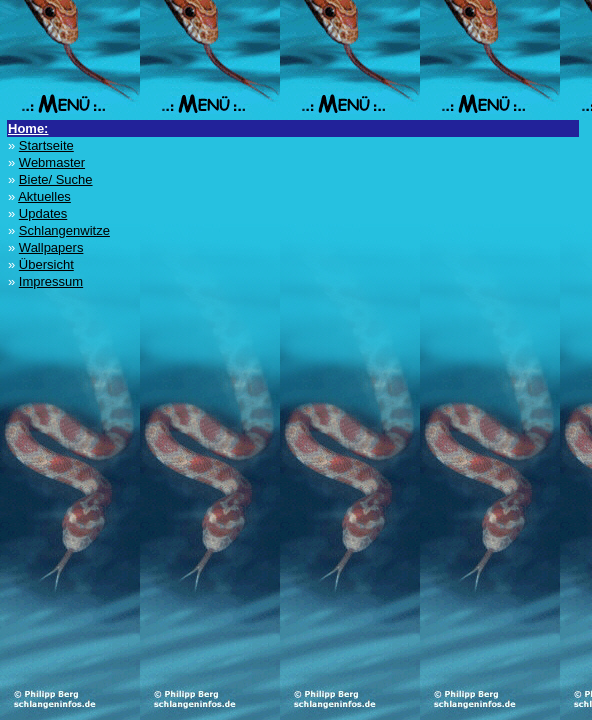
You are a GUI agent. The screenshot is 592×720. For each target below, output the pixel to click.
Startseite (46, 145)
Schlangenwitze (64, 230)
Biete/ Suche (56, 179)
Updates (43, 213)
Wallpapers (51, 247)
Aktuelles (44, 196)
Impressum (51, 281)
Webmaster (52, 162)
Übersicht (46, 264)
